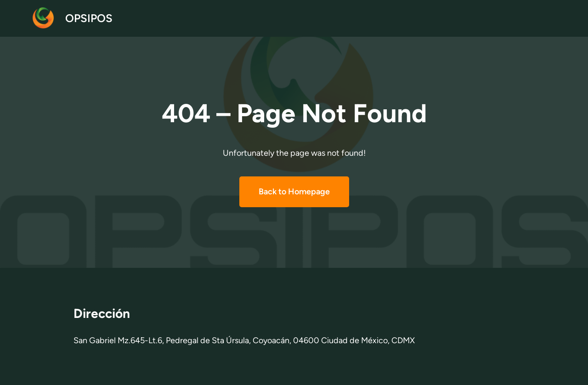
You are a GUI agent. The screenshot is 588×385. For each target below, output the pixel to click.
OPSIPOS (89, 18)
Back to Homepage (294, 192)
